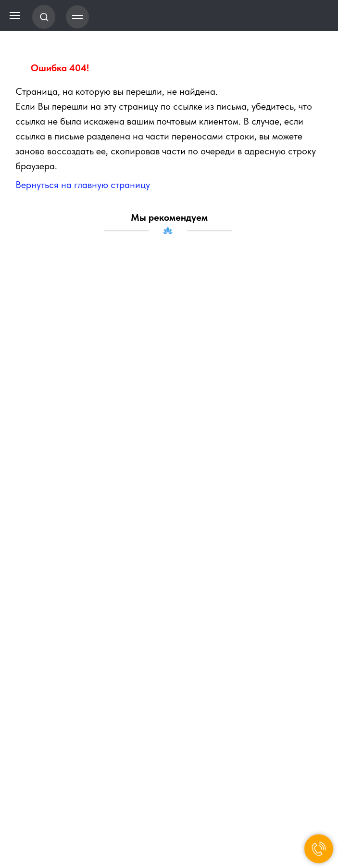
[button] (44, 17)
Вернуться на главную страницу (83, 185)
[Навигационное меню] (77, 17)
